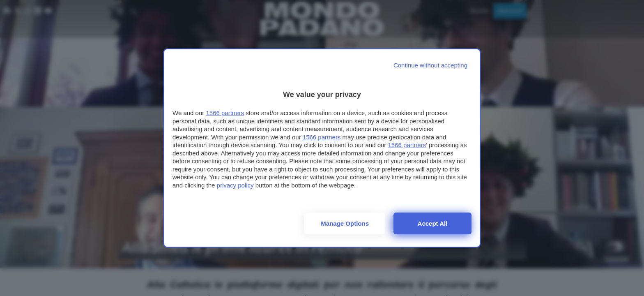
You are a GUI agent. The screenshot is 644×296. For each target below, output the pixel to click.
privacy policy (235, 185)
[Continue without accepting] (430, 65)
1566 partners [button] (225, 113)
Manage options (345, 223)
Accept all (433, 223)
